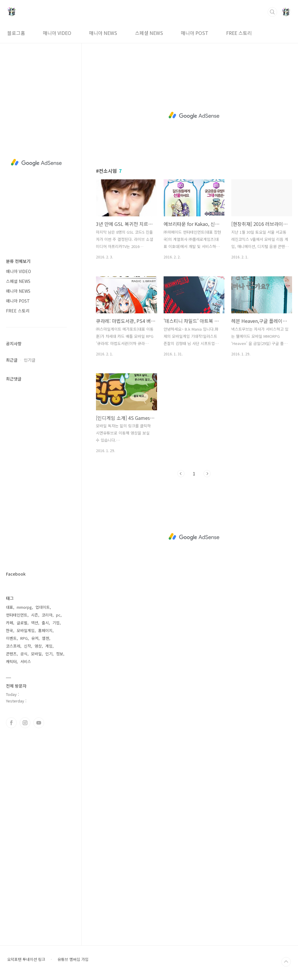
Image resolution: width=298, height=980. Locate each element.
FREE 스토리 (239, 33)
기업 (56, 623)
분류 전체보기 (18, 261)
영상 (38, 646)
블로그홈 (16, 33)
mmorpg (24, 607)
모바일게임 (26, 630)
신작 (27, 646)
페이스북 (11, 723)
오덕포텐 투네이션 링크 (26, 959)
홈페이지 (45, 630)
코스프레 (13, 646)
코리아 (47, 615)
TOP (286, 962)
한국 (10, 630)
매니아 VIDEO (57, 33)
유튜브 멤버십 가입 (73, 959)
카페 (10, 623)
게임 (49, 646)
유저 (35, 638)
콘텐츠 (11, 654)
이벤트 (11, 638)
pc (58, 615)
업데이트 (43, 607)
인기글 (30, 360)
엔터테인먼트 (17, 615)
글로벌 (22, 623)
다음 (207, 474)
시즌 (35, 615)
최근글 (12, 360)
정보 (60, 654)
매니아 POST (195, 33)
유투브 (39, 723)
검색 (272, 12)
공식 (24, 654)
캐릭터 (11, 661)
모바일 (36, 654)
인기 (49, 654)
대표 (10, 607)
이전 (181, 474)
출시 (45, 623)
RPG (24, 638)
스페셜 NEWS (149, 33)
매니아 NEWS (103, 33)
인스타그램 (25, 723)
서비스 (26, 661)
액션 (35, 623)
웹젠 (46, 638)
